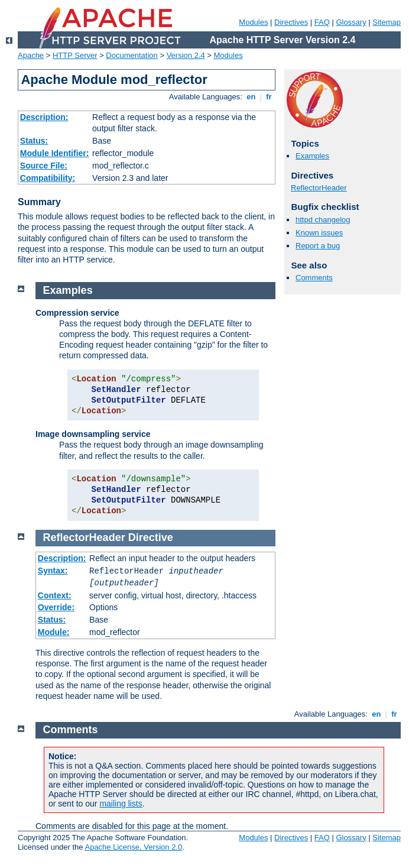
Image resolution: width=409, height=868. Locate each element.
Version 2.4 (186, 55)
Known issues (319, 233)
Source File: (44, 166)
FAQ (322, 22)
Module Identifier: (55, 153)
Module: (54, 632)
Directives (291, 22)
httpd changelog (323, 220)
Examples (312, 156)
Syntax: (53, 571)
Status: (34, 141)
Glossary (351, 22)
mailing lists (121, 804)
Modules (253, 22)
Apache (31, 55)
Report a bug (318, 246)
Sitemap (387, 22)
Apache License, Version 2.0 (133, 847)
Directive (151, 537)
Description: (44, 117)
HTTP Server (75, 55)
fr (269, 97)
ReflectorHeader (319, 188)
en (251, 97)
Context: (55, 595)
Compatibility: (48, 178)
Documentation (132, 55)
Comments (314, 278)
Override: (56, 607)
